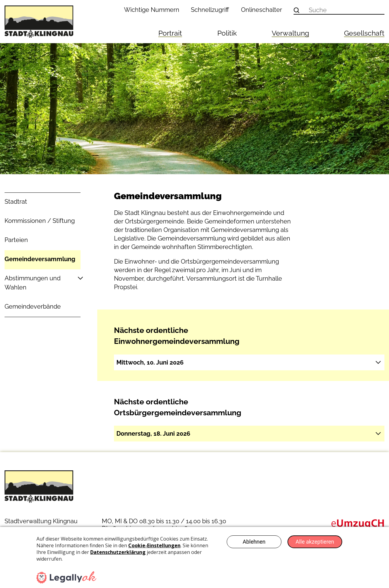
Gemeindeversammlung (40, 259)
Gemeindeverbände (33, 306)
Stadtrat (16, 202)
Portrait (170, 33)
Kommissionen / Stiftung (40, 221)
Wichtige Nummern (152, 10)
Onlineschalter (262, 10)
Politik (227, 33)
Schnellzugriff (210, 10)
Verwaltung (290, 33)
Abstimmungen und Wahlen (33, 283)
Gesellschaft (364, 33)
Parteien (16, 240)
